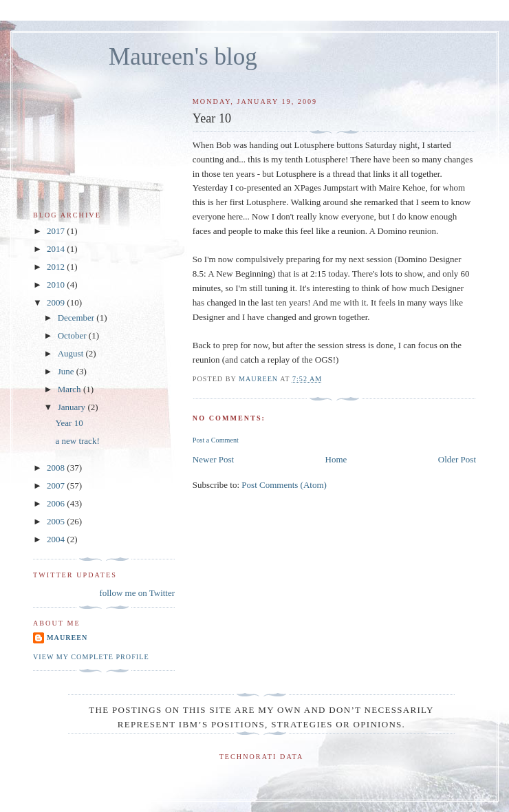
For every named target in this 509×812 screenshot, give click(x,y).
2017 (57, 231)
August (72, 353)
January (73, 407)
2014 (57, 249)
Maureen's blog (183, 57)
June (67, 371)
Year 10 (69, 423)
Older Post (457, 459)
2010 (57, 285)
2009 (57, 302)
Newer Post (213, 459)
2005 (57, 521)
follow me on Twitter (137, 593)
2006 (57, 503)
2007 (57, 485)
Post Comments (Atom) (284, 485)
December (77, 318)
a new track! (77, 441)
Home (336, 459)
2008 (57, 468)
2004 (57, 539)
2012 (57, 267)
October (73, 335)
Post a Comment (216, 440)
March (71, 389)
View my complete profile (91, 657)
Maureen (67, 638)
